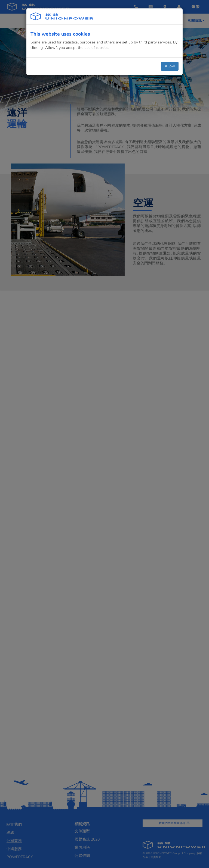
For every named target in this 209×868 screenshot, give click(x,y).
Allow (170, 66)
